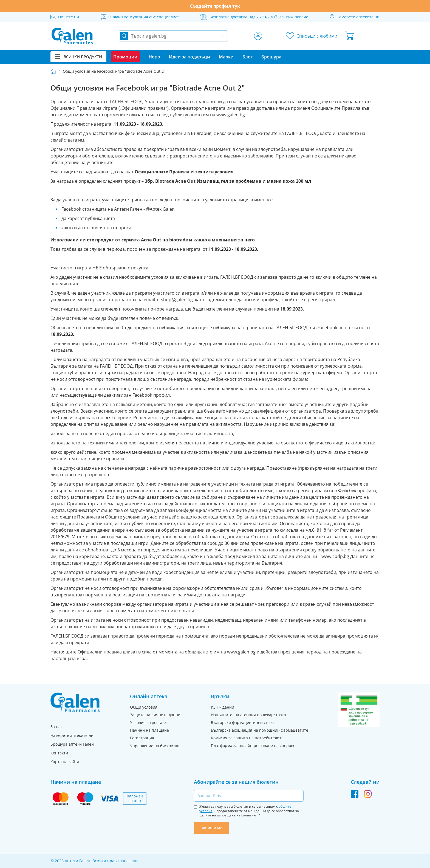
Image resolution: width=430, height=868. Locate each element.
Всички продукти (78, 57)
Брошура (271, 57)
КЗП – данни (223, 707)
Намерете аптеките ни (72, 735)
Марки (226, 57)
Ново (154, 57)
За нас (56, 727)
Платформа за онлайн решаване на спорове (253, 746)
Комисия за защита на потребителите (247, 738)
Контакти (59, 753)
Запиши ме (211, 828)
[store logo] (72, 36)
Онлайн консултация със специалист (144, 17)
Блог (247, 57)
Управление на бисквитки (155, 746)
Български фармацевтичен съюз (242, 722)
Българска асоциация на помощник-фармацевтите (260, 730)
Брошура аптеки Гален (72, 744)
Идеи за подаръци (189, 57)
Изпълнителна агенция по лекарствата (248, 715)
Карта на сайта (65, 762)
